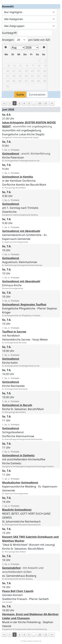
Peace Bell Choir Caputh (18, 591)
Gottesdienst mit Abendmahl (21, 231)
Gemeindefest (11, 568)
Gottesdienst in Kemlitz (18, 177)
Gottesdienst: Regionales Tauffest (24, 304)
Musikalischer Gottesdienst (20, 483)
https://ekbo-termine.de (32, 641)
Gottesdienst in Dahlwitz (18, 455)
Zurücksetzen (37, 95)
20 (40, 103)
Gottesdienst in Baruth (17, 405)
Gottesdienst (11, 154)
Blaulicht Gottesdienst (17, 510)
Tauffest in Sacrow (14, 332)
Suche (20, 95)
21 (46, 103)
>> (52, 103)
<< (4, 103)
